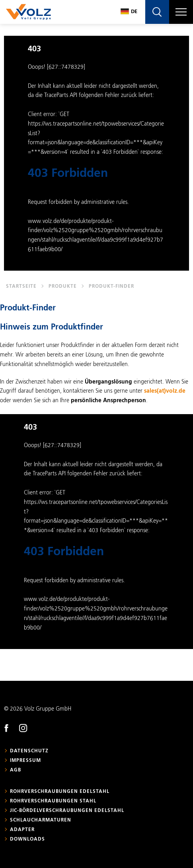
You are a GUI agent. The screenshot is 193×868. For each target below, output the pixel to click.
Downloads (27, 839)
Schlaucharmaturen (41, 820)
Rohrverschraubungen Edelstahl (60, 792)
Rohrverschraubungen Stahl (53, 801)
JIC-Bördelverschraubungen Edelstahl (67, 811)
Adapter (22, 830)
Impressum (25, 761)
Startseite (21, 287)
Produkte (63, 287)
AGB (16, 770)
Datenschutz (29, 751)
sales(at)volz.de (165, 391)
